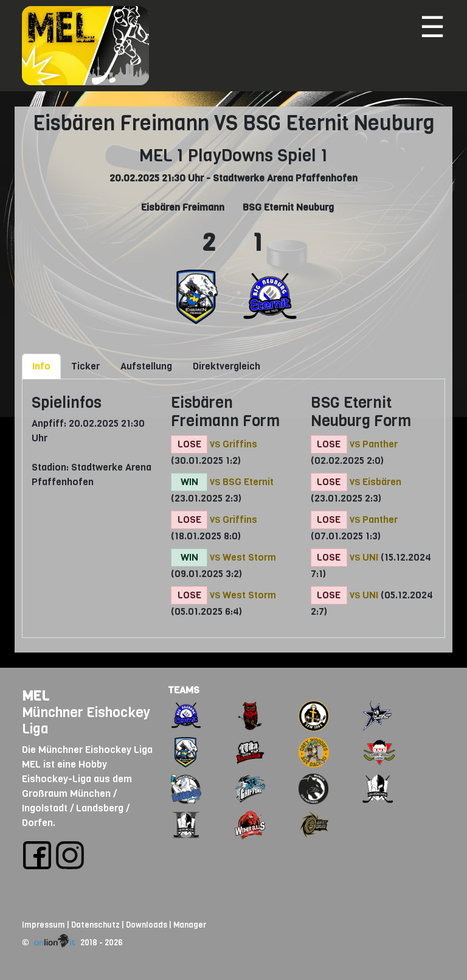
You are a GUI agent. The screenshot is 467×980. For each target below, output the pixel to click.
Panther (380, 444)
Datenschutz (95, 925)
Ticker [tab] (85, 366)
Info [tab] (41, 366)
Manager (190, 925)
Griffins (240, 444)
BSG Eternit (248, 482)
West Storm (249, 557)
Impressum (43, 925)
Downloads (147, 925)
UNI (370, 557)
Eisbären (382, 482)
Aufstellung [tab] (146, 366)
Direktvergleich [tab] (227, 366)
